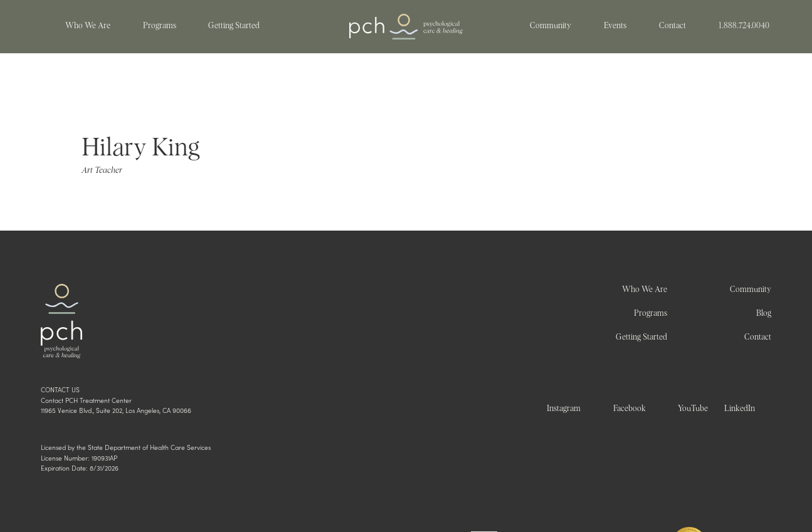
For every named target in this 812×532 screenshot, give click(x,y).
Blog (764, 314)
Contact (758, 337)
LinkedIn (740, 409)
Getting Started (641, 337)
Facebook (630, 409)
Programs (651, 314)
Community (751, 290)
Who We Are (645, 290)
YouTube (693, 409)
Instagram (564, 409)
